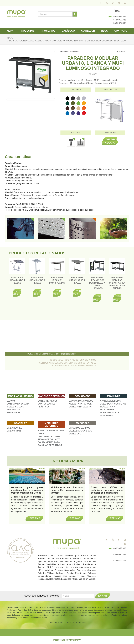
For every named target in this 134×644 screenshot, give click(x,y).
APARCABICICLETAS (110, 401)
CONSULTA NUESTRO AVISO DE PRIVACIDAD (67, 623)
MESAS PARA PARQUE (80, 404)
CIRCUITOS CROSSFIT (49, 436)
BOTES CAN (75, 434)
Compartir (121, 52)
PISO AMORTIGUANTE (49, 439)
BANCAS (11, 401)
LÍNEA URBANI (14, 431)
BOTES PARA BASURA (18, 404)
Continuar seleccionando (70, 52)
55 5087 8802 (120, 23)
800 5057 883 (120, 16)
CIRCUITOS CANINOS (80, 428)
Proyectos (48, 31)
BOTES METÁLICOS (48, 401)
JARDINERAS (13, 410)
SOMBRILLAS (14, 413)
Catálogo (68, 31)
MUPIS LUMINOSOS (110, 413)
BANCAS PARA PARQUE (81, 401)
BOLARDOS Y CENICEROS (113, 404)
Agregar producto (110, 141)
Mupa (10, 31)
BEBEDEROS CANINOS (80, 431)
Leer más (34, 518)
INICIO (10, 38)
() (117, 11)
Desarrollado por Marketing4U (67, 640)
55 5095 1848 (120, 20)
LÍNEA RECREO (14, 428)
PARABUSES (106, 416)
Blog (105, 31)
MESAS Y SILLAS (15, 407)
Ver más (17, 293)
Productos (27, 31)
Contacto (121, 31)
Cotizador (88, 31)
